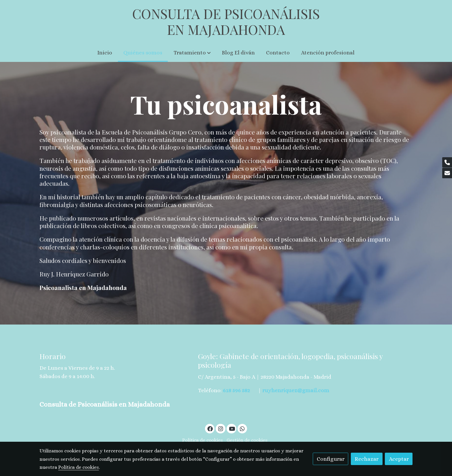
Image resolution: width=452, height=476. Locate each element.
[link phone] (447, 162)
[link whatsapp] (242, 428)
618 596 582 (236, 390)
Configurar (331, 459)
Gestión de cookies (247, 440)
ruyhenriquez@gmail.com (296, 390)
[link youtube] (232, 428)
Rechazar (367, 459)
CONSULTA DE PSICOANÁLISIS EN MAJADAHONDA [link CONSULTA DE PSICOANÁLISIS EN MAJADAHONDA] (226, 22)
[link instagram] (221, 428)
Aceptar (399, 459)
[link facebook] (210, 428)
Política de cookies (203, 440)
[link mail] (447, 173)
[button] (192, 53)
